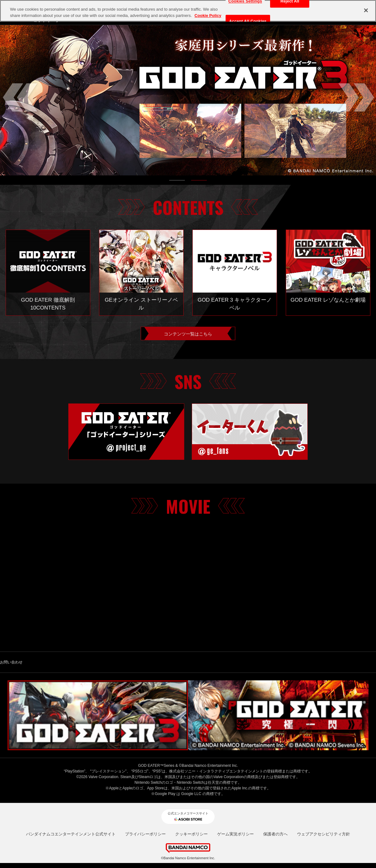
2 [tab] (199, 182)
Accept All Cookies (248, 21)
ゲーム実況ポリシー (235, 784)
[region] (188, 11)
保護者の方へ (275, 784)
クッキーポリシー (191, 784)
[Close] (366, 10)
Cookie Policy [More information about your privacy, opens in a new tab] (208, 16)
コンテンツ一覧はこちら (188, 335)
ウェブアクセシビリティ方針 (324, 784)
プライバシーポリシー (145, 784)
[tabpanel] (188, 100)
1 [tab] (177, 182)
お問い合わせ (11, 665)
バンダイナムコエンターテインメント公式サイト (71, 784)
